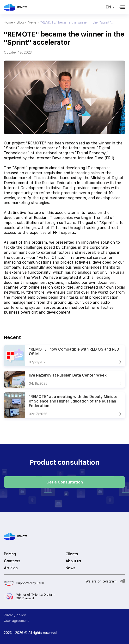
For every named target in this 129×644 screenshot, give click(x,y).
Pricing (10, 554)
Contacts (12, 561)
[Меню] (122, 7)
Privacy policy (15, 615)
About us (73, 561)
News (71, 568)
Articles (11, 568)
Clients (72, 554)
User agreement (16, 621)
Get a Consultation (65, 482)
